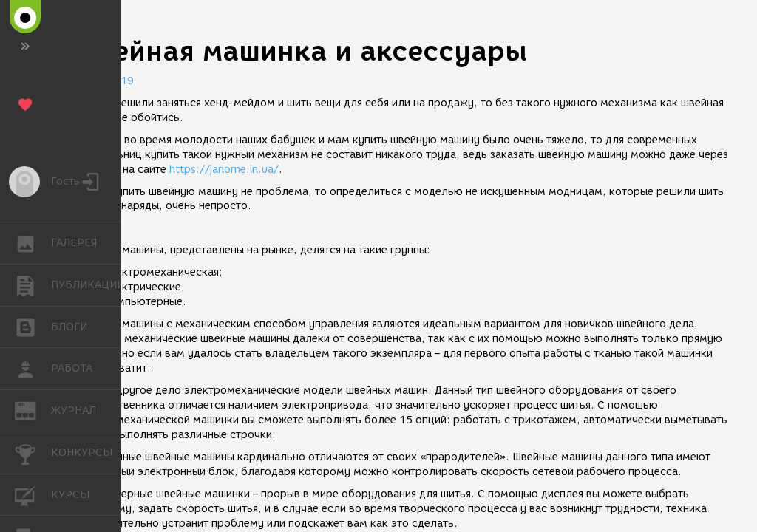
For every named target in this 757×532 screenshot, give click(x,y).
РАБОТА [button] (33, 369)
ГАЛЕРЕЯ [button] (33, 243)
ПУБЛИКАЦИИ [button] (33, 285)
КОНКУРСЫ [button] (33, 453)
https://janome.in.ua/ (224, 170)
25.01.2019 (103, 81)
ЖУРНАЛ (33, 410)
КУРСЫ (33, 494)
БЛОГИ (33, 326)
